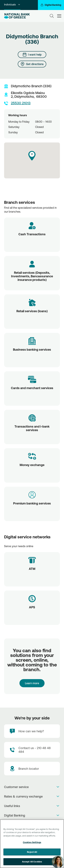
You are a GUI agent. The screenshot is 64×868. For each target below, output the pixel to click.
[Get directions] (32, 64)
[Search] (52, 16)
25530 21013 (17, 103)
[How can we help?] (32, 731)
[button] (32, 156)
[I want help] (32, 55)
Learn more (32, 683)
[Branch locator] (32, 769)
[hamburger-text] (59, 16)
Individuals (12, 4)
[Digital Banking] (51, 5)
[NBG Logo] (17, 16)
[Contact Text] (32, 750)
